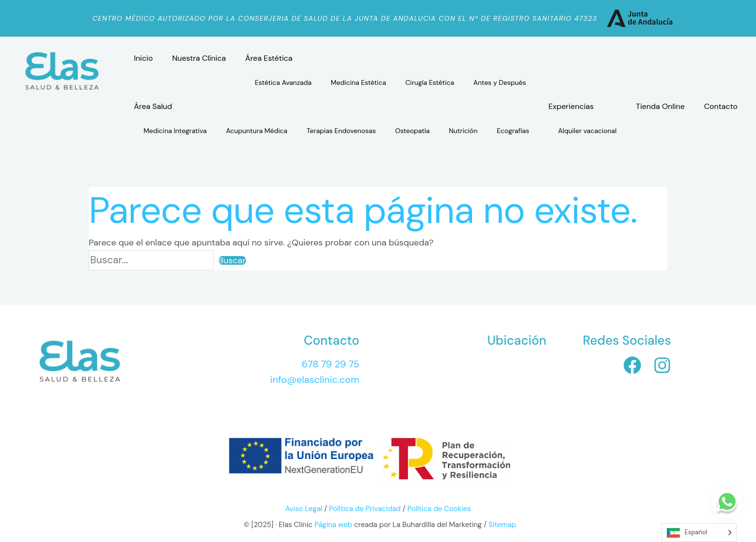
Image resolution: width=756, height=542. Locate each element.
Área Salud (153, 106)
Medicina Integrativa (175, 131)
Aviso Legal (304, 509)
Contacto (721, 106)
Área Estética (269, 58)
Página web (332, 525)
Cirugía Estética (430, 82)
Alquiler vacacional (587, 131)
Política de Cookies (439, 509)
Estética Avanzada (283, 82)
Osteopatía (413, 131)
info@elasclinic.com (315, 379)
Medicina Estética (358, 82)
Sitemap (502, 525)
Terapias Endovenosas (341, 131)
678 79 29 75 (331, 364)
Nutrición (463, 131)
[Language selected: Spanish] (699, 533)
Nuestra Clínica (199, 58)
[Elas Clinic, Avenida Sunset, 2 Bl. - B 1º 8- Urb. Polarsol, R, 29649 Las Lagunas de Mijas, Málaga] (475, 382)
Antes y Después (500, 82)
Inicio (143, 58)
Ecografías (513, 131)
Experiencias (571, 106)
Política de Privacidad (365, 509)
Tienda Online (660, 106)
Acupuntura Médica (257, 131)
